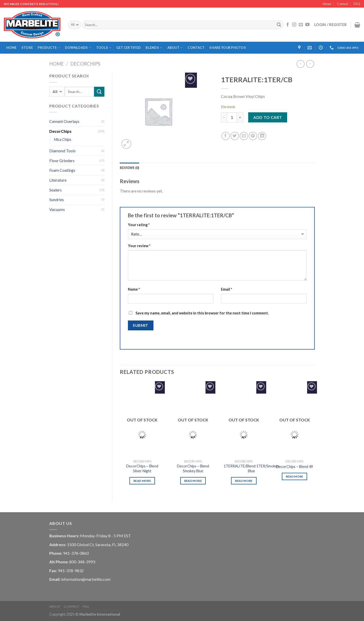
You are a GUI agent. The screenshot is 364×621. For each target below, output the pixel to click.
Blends (154, 48)
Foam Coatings (62, 170)
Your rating (139, 225)
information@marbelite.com (86, 579)
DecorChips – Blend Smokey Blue (193, 468)
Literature (58, 180)
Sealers (55, 190)
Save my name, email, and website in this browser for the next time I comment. (202, 313)
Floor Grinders (62, 160)
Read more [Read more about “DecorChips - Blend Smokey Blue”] (193, 481)
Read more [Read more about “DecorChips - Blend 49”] (295, 476)
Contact (343, 4)
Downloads (78, 48)
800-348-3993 (82, 562)
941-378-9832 (71, 571)
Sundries (57, 199)
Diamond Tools (62, 151)
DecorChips (85, 64)
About (327, 4)
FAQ (357, 4)
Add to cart (268, 117)
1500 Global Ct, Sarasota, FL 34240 (98, 544)
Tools (104, 48)
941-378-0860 (76, 553)
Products (49, 48)
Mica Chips (63, 140)
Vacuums (57, 209)
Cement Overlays (64, 121)
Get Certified (129, 48)
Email (226, 289)
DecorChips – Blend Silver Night (142, 468)
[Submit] (279, 25)
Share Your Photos (227, 48)
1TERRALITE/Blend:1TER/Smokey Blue (251, 468)
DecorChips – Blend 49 (294, 467)
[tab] (130, 168)
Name (134, 289)
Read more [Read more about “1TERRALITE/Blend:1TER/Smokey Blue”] (244, 481)
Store (27, 48)
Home (12, 48)
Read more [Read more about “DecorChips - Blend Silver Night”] (142, 481)
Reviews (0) (130, 168)
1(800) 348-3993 (348, 48)
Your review (139, 246)
